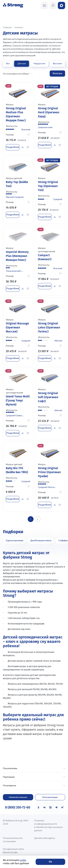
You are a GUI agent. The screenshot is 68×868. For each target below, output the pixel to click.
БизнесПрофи (10, 852)
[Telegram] (56, 807)
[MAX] (50, 807)
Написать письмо (18, 797)
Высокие (57, 63)
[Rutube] (62, 807)
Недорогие (39, 63)
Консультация (50, 797)
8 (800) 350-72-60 (18, 807)
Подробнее (13, 147)
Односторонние (15, 540)
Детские (22, 63)
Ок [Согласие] (50, 862)
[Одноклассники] (38, 807)
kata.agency (49, 838)
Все (8, 63)
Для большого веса (41, 540)
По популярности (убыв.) (16, 74)
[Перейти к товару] (18, 118)
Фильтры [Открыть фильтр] (57, 73)
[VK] (44, 807)
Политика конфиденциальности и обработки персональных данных (48, 825)
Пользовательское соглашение (13, 840)
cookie (23, 860)
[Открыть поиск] (44, 5)
